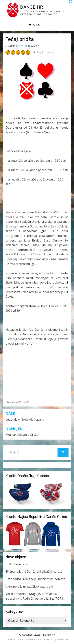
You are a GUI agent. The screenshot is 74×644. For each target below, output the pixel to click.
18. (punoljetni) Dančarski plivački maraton (35, 571)
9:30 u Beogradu (17, 564)
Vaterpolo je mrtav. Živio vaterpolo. (29, 586)
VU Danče (24, 402)
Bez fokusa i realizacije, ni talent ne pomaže (35, 579)
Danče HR (32, 7)
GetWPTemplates (33, 640)
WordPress (63, 640)
